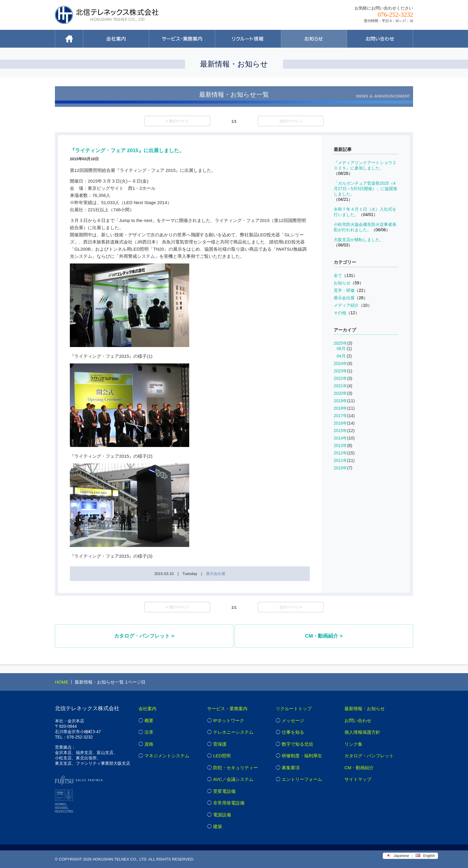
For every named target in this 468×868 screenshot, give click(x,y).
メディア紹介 (353, 305)
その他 (347, 313)
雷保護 (220, 744)
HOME (62, 682)
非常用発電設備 (229, 803)
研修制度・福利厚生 (302, 756)
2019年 (340, 401)
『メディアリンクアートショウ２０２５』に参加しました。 (365, 168)
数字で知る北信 (297, 744)
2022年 (340, 378)
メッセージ (293, 720)
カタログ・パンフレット (369, 756)
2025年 (340, 343)
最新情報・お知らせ (365, 709)
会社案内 (147, 709)
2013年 (340, 445)
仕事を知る (293, 732)
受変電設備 (224, 791)
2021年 (340, 386)
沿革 (149, 732)
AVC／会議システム (233, 779)
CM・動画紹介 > (324, 636)
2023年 (340, 371)
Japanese (398, 856)
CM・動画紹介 (359, 768)
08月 (341, 349)
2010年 (340, 468)
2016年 (340, 423)
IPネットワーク (229, 720)
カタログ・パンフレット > (144, 636)
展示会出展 (216, 574)
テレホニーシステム (233, 732)
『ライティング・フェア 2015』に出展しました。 (127, 151)
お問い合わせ (358, 720)
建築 (218, 826)
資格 (149, 744)
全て (345, 275)
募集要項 (291, 768)
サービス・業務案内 (227, 709)
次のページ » (291, 121)
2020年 (340, 393)
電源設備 (222, 815)
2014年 (340, 438)
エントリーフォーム (302, 779)
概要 (149, 720)
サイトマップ (358, 779)
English (425, 856)
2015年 (340, 431)
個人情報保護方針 (362, 732)
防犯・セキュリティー (235, 768)
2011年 (340, 460)
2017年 (340, 416)
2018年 (340, 408)
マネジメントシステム (167, 756)
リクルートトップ (294, 709)
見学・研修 (351, 290)
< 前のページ (177, 121)
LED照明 (222, 756)
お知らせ (349, 283)
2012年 (340, 453)
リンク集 (353, 744)
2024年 (340, 363)
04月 (341, 356)
